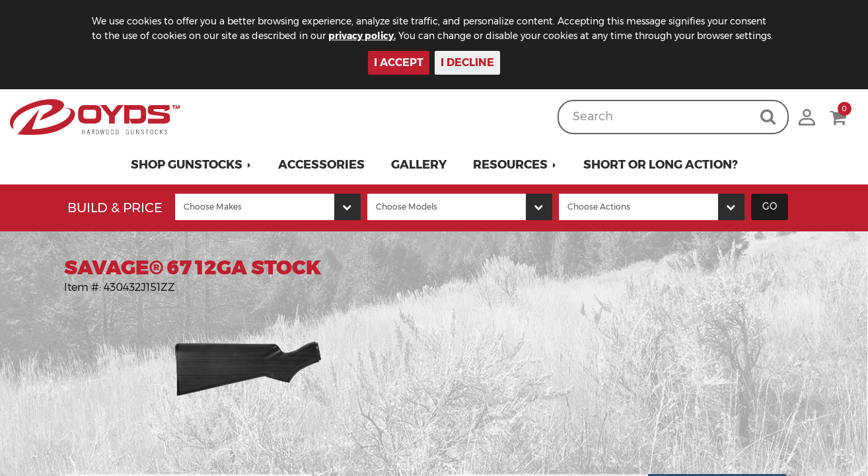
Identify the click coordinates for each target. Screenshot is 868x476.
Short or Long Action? (661, 165)
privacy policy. (362, 36)
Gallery (419, 165)
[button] (191, 165)
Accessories (321, 165)
